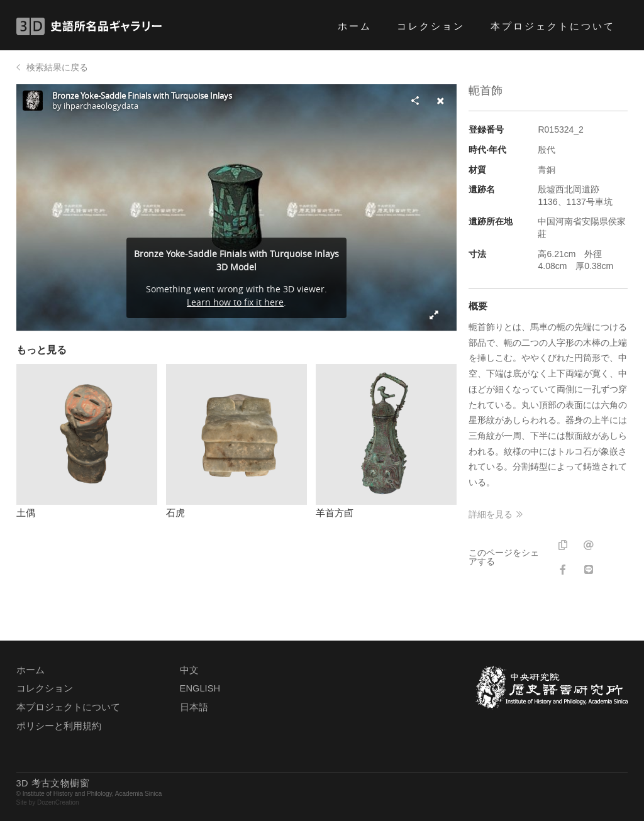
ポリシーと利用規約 (59, 726)
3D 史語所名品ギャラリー (89, 26)
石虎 (175, 513)
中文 (189, 670)
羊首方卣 (335, 513)
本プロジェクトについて (553, 26)
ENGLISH (200, 688)
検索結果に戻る (57, 67)
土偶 (26, 513)
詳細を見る (491, 514)
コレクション (431, 26)
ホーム (355, 26)
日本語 (194, 707)
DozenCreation (58, 802)
